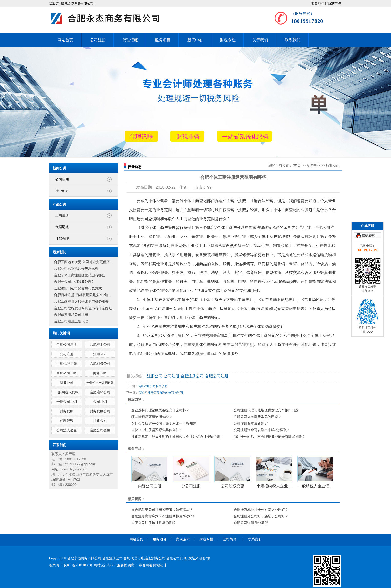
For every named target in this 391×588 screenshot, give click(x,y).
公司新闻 (62, 179)
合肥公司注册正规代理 (71, 321)
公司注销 (100, 402)
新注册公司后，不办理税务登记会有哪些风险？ (269, 437)
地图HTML (334, 3)
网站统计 (160, 565)
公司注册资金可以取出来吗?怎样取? (261, 430)
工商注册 (62, 215)
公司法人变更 (67, 430)
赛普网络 (146, 565)
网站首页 (65, 40)
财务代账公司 (100, 411)
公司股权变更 (233, 486)
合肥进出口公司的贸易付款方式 (78, 288)
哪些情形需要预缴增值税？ (152, 417)
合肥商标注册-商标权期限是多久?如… (83, 295)
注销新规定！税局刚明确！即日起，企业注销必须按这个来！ (177, 437)
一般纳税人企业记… (316, 486)
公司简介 (230, 539)
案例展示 (183, 539)
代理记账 (130, 40)
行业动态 (62, 191)
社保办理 (62, 239)
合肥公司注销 (67, 402)
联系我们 (293, 40)
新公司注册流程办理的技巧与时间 (161, 393)
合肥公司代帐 (67, 373)
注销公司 (100, 421)
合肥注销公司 (100, 392)
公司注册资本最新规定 (251, 423)
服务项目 (163, 40)
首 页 (297, 166)
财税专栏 (228, 40)
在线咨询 (369, 212)
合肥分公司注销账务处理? (74, 282)
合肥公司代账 (176, 558)
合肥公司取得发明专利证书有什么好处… (85, 308)
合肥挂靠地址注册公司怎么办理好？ (261, 510)
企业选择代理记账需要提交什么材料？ (160, 410)
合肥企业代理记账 (100, 383)
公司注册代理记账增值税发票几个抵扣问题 (266, 410)
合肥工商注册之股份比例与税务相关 (81, 301)
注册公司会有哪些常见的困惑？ (257, 417)
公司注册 (98, 40)
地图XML (318, 3)
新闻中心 (195, 40)
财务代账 (67, 411)
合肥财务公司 (100, 363)
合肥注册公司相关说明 (153, 386)
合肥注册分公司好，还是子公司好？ (261, 516)
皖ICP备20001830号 (79, 565)
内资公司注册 (150, 486)
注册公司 (100, 354)
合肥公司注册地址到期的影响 (154, 523)
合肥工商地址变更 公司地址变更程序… (83, 262)
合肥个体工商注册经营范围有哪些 (80, 275)
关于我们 (260, 40)
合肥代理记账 (67, 363)
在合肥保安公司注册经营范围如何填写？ (162, 510)
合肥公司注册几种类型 (251, 523)
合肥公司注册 (67, 344)
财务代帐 (100, 373)
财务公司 (67, 383)
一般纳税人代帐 (67, 392)
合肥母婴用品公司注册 (71, 315)
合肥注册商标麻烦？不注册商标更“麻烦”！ (163, 516)
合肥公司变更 (100, 430)
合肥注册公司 (100, 344)
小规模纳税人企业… (274, 486)
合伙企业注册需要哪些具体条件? (156, 430)
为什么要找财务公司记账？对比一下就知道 (164, 423)
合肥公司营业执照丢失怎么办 (76, 268)
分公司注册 (191, 486)
